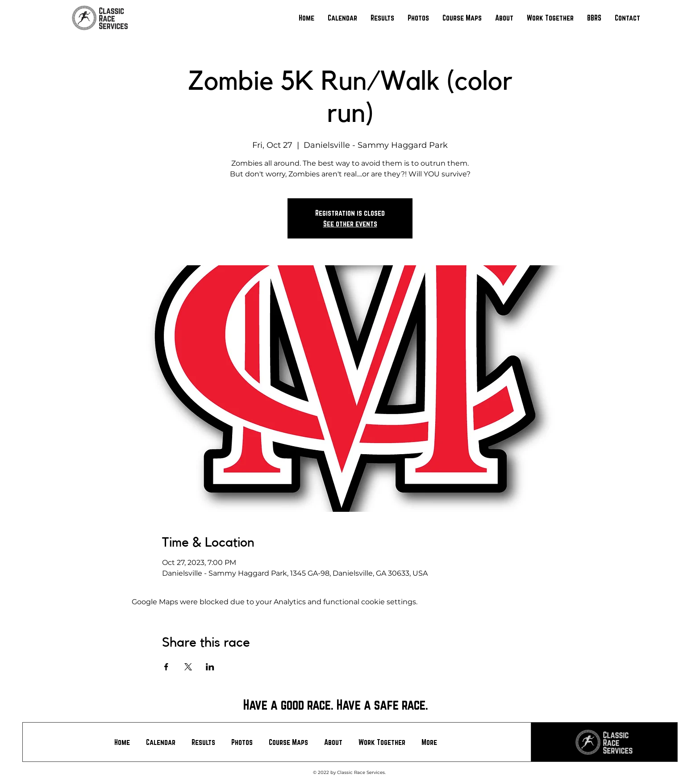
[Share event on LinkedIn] (210, 667)
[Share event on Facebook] (166, 667)
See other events (350, 224)
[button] (382, 18)
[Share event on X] (188, 667)
